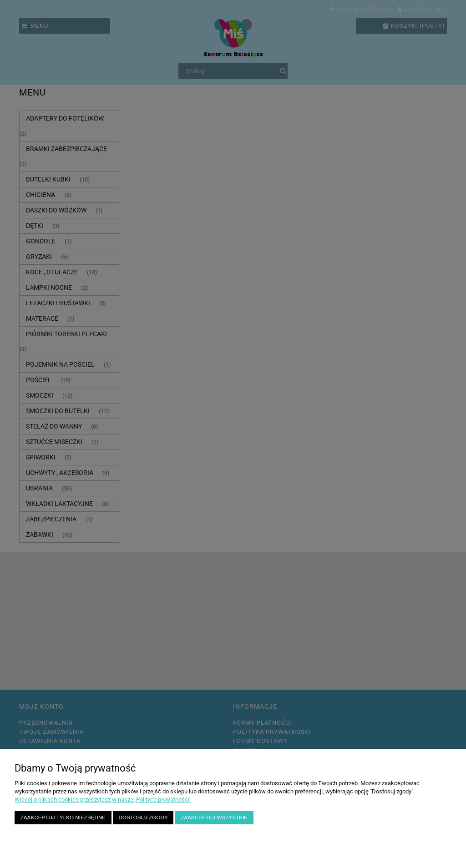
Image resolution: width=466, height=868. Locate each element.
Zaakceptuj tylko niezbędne (63, 817)
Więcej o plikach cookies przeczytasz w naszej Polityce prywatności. (103, 800)
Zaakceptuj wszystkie (214, 817)
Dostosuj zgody (143, 817)
